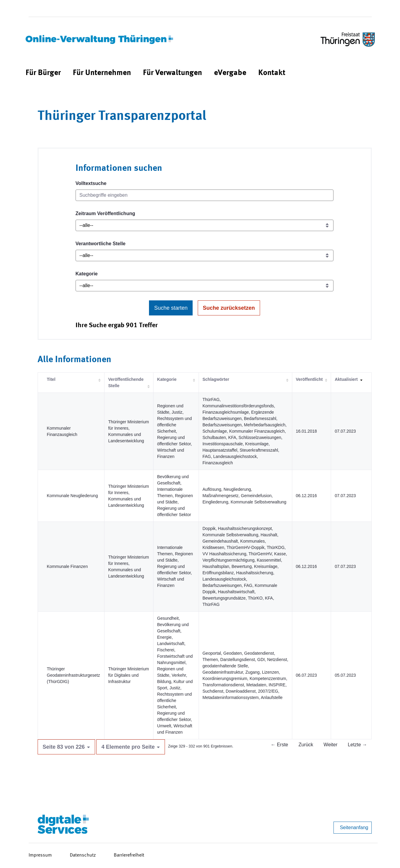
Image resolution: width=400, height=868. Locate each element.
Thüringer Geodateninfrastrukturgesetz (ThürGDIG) (74, 675)
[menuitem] (43, 73)
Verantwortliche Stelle (101, 244)
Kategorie (87, 274)
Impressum (40, 855)
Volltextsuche (91, 183)
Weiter (330, 745)
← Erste (279, 745)
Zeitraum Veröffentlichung (105, 213)
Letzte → (357, 745)
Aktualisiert (346, 379)
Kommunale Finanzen (67, 566)
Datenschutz (83, 855)
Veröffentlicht (309, 379)
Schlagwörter (216, 379)
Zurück (306, 745)
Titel (51, 379)
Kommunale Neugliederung (73, 496)
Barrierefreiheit (129, 855)
